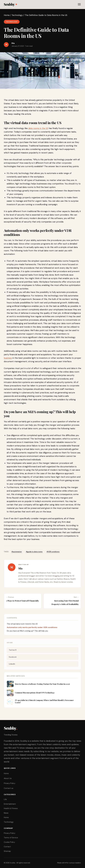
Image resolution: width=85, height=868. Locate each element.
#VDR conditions (53, 552)
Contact (7, 847)
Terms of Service (11, 838)
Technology (17, 15)
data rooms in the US (38, 128)
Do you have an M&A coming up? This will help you (27, 633)
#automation (17, 552)
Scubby (10, 4)
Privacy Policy (10, 783)
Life (5, 799)
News (6, 813)
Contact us (9, 788)
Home (7, 15)
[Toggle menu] (79, 4)
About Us (8, 778)
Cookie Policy (9, 842)
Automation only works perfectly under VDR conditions (32, 630)
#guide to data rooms (34, 552)
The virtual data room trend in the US (22, 626)
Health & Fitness (11, 808)
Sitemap (7, 851)
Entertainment (10, 804)
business (8, 358)
